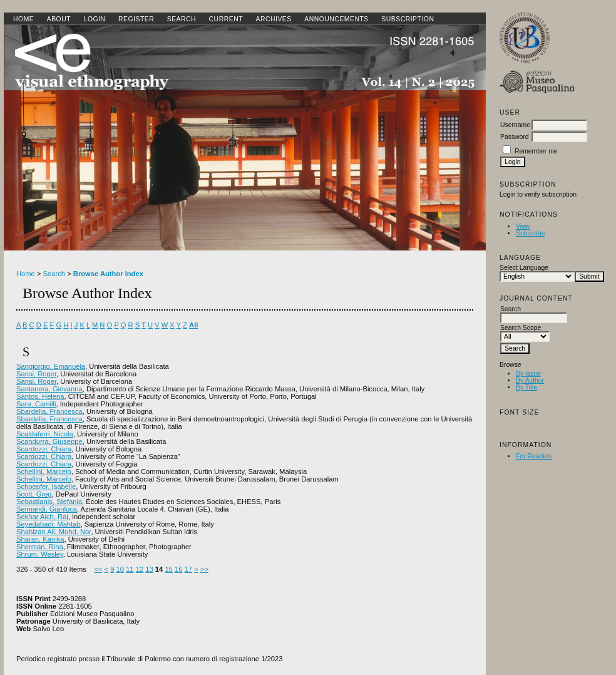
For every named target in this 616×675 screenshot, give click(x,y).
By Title (526, 387)
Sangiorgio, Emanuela (51, 366)
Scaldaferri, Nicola (45, 434)
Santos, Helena (40, 396)
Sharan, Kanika (40, 539)
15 (168, 569)
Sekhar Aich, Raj (42, 517)
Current (226, 19)
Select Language (524, 268)
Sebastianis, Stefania (49, 502)
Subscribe (530, 233)
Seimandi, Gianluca (47, 509)
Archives (273, 19)
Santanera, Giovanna (49, 389)
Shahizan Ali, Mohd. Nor (54, 532)
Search (182, 19)
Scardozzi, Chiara (44, 449)
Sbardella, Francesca (49, 411)
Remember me (536, 151)
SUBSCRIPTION (408, 19)
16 (178, 569)
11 (130, 569)
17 (188, 569)
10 (120, 569)
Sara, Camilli (36, 404)
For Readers (534, 456)
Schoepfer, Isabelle (46, 487)
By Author (530, 380)
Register (136, 19)
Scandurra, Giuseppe (49, 441)
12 (140, 569)
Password (515, 137)
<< (98, 569)
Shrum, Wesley (40, 554)
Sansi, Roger (36, 374)
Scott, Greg (34, 494)
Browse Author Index (108, 274)
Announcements (336, 19)
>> (204, 569)
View (523, 226)
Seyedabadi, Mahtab (49, 524)
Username (515, 125)
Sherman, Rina (40, 547)
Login (95, 19)
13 (149, 569)
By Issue (528, 374)
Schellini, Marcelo (44, 471)
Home (23, 19)
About (59, 19)
